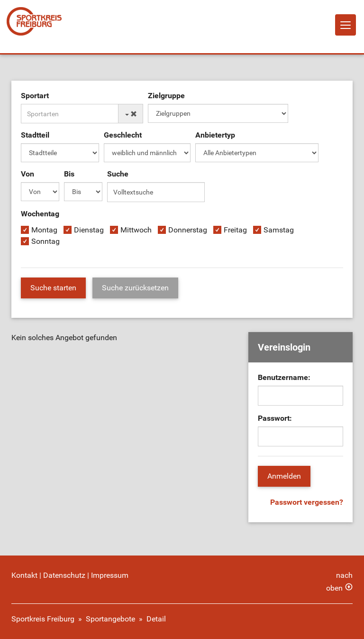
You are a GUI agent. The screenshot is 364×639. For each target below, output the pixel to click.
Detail (156, 619)
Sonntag (45, 241)
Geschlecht (123, 135)
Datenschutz (64, 575)
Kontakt (24, 575)
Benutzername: (284, 377)
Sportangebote (110, 619)
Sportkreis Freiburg (43, 619)
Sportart (35, 96)
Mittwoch (136, 230)
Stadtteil (35, 135)
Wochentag (40, 214)
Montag (44, 230)
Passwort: (275, 418)
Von (27, 174)
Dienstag (89, 230)
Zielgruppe (166, 96)
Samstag (279, 230)
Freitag (235, 230)
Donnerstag (188, 230)
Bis (69, 174)
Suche (118, 174)
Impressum (110, 575)
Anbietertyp (215, 135)
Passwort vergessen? (307, 502)
